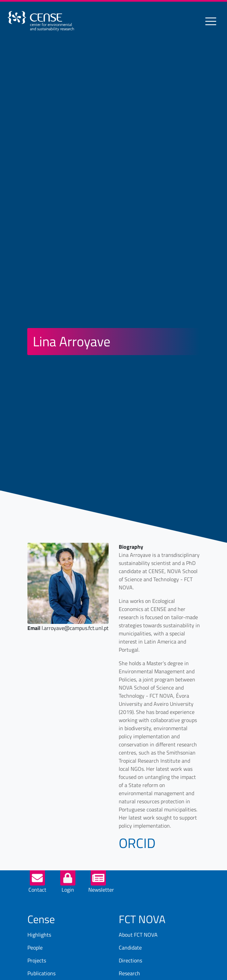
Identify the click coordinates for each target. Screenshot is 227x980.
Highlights (39, 935)
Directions (130, 960)
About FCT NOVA (138, 935)
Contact (37, 890)
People (35, 948)
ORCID (137, 843)
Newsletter (101, 890)
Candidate (130, 948)
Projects (37, 960)
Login (68, 890)
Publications (41, 973)
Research (129, 973)
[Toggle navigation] (211, 21)
